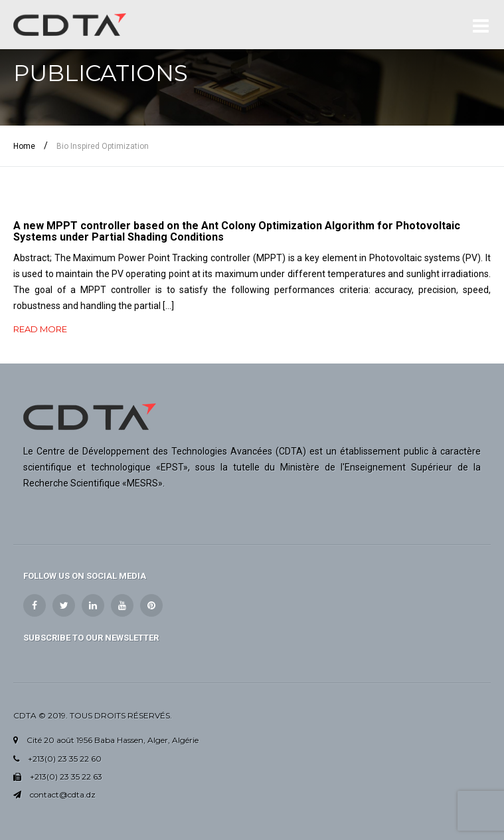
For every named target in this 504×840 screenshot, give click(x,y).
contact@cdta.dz (63, 794)
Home (24, 146)
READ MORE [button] (40, 329)
